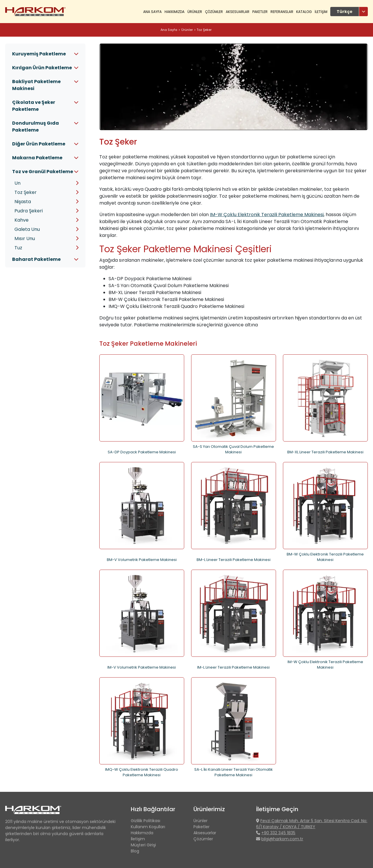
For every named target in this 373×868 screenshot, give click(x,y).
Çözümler (203, 839)
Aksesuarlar (238, 12)
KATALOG (304, 12)
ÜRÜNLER (195, 12)
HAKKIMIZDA (175, 12)
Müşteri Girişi (143, 845)
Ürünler (187, 30)
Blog (135, 851)
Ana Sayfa (152, 12)
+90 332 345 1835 (278, 833)
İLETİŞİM (321, 12)
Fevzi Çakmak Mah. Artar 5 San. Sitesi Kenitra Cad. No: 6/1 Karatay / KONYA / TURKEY (312, 824)
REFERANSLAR (282, 12)
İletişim (138, 839)
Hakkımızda (142, 833)
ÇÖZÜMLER (214, 12)
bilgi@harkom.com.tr (282, 839)
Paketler (260, 12)
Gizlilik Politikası (146, 821)
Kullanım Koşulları (148, 827)
